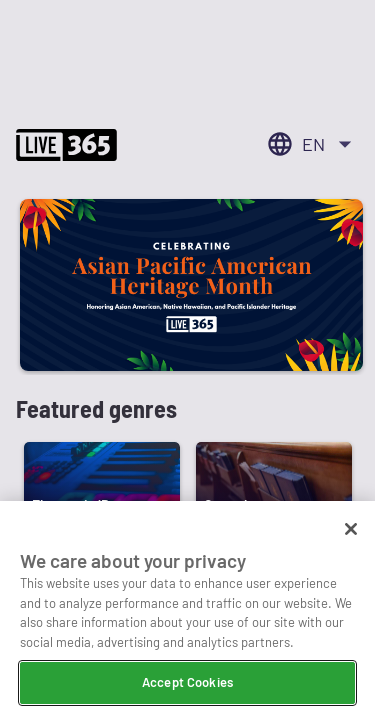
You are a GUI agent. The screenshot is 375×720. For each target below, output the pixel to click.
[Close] (351, 531)
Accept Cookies (187, 684)
